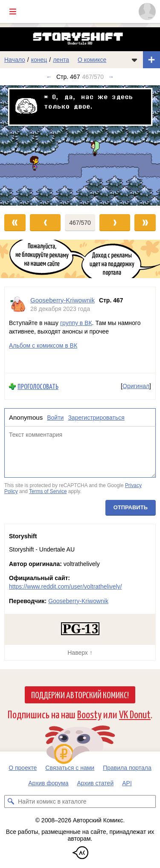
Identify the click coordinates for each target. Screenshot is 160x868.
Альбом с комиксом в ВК (43, 345)
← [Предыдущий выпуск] (49, 77)
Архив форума (48, 783)
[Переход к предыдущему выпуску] (20, 145)
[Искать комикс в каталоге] (11, 801)
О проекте (23, 768)
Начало (15, 60)
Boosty (89, 714)
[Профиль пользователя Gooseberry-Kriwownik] (17, 304)
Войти (55, 417)
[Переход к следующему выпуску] (80, 145)
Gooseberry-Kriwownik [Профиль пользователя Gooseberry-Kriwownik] (63, 300)
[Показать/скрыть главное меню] (13, 12)
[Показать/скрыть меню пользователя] (147, 12)
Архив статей (96, 783)
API (127, 783)
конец (39, 60)
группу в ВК (76, 323)
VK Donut (135, 714)
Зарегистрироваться (96, 417)
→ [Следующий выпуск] (111, 77)
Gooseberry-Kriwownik (78, 601)
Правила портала (127, 768)
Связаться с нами (70, 768)
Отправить (131, 507)
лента (61, 60)
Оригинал (136, 386)
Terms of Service (48, 491)
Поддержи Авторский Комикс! (80, 694)
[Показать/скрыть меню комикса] (134, 60)
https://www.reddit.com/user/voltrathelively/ (65, 586)
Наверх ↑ (80, 653)
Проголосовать (38, 386)
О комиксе (92, 60)
